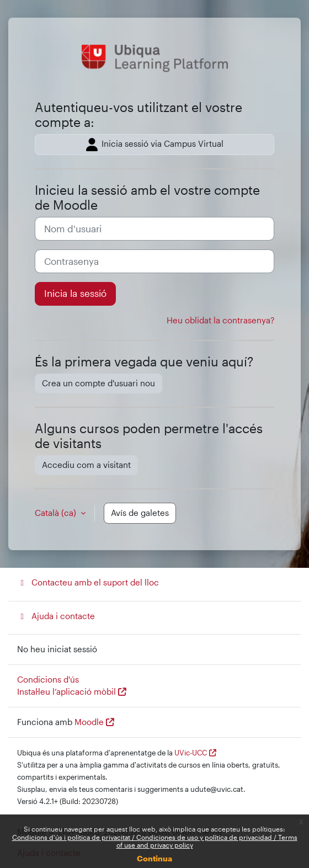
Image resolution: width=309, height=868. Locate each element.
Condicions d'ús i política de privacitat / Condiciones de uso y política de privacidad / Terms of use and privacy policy (155, 841)
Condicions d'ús (48, 680)
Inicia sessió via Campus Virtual (155, 145)
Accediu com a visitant (86, 465)
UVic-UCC (191, 753)
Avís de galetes (140, 513)
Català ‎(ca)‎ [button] (57, 513)
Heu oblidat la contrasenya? (220, 320)
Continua (154, 858)
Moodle (89, 722)
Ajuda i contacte (56, 616)
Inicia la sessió (75, 293)
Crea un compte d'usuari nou (98, 383)
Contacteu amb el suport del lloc (88, 582)
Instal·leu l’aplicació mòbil (66, 692)
